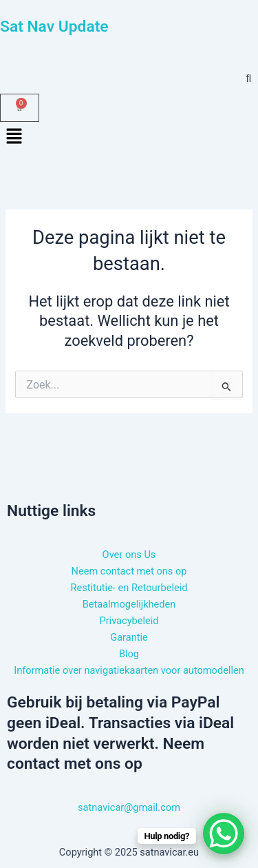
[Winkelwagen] (20, 108)
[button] (129, 137)
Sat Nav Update (54, 27)
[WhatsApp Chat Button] (224, 834)
